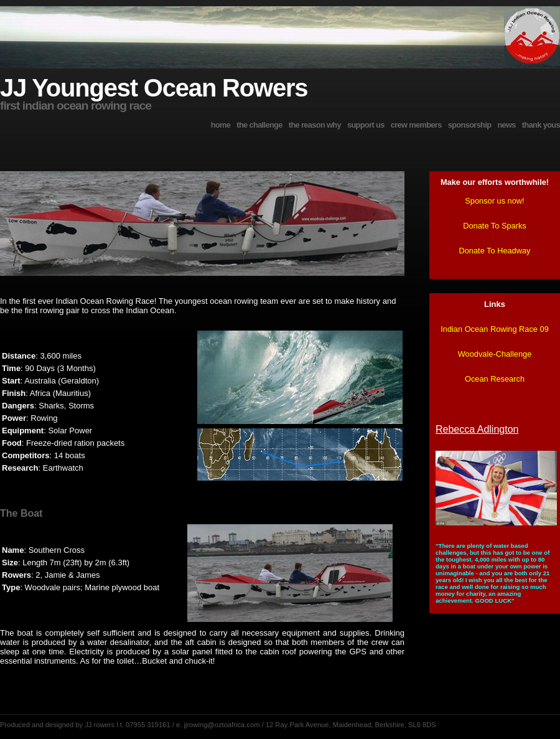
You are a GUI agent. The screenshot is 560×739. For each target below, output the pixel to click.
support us (366, 125)
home (221, 125)
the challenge (259, 125)
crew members (416, 125)
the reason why (315, 125)
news (506, 125)
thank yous (541, 125)
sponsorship (470, 125)
